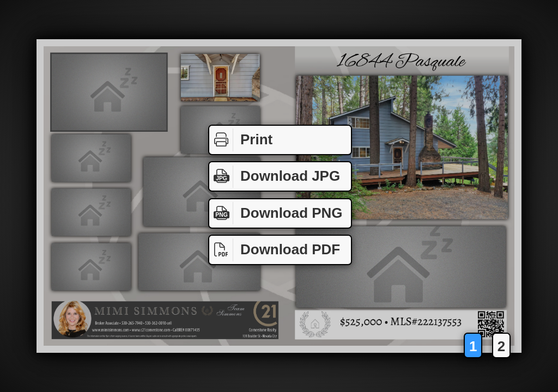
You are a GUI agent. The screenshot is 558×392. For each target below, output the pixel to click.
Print (241, 140)
